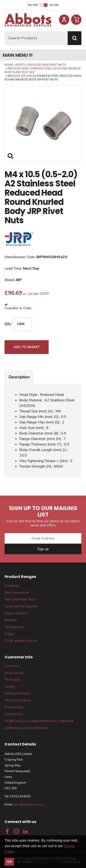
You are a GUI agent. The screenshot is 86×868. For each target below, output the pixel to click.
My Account (12, 680)
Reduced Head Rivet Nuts (47, 65)
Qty (8, 324)
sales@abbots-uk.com (29, 805)
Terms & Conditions (18, 700)
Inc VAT (33, 5)
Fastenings (12, 586)
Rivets (20, 65)
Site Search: (5, 31)
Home (9, 65)
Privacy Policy (14, 707)
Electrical (11, 620)
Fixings (9, 634)
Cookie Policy (14, 714)
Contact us (12, 666)
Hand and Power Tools (20, 600)
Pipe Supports (14, 627)
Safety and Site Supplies (21, 606)
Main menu (18, 55)
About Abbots (14, 673)
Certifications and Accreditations (26, 728)
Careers (10, 687)
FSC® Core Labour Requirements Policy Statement (39, 721)
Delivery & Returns (17, 694)
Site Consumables (17, 593)
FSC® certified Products (21, 641)
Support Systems (16, 613)
